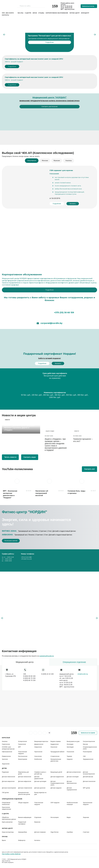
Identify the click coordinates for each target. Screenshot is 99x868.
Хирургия (70, 759)
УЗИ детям (5, 793)
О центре (28, 13)
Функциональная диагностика (56, 760)
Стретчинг (86, 832)
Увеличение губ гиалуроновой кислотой (42, 493)
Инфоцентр (85, 13)
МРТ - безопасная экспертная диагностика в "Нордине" (10, 494)
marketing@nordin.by (47, 656)
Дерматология (39, 744)
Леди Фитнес (55, 832)
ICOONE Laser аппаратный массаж (8, 748)
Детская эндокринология (72, 789)
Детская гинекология (25, 777)
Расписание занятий (11, 541)
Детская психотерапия (9, 788)
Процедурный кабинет (57, 752)
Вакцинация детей (56, 772)
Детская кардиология (57, 777)
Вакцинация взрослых (41, 741)
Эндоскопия (6, 764)
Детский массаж (88, 777)
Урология (5, 759)
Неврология (38, 747)
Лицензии (86, 817)
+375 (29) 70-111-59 (26, 559)
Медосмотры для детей (23, 773)
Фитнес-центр (75, 13)
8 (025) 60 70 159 (29, 678)
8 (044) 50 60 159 (29, 676)
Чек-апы (20, 13)
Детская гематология (8, 777)
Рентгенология (23, 756)
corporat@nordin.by (50, 323)
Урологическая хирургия (88, 804)
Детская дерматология (39, 778)
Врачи (35, 13)
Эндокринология (88, 759)
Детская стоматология (25, 788)
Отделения (38, 817)
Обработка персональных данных (9, 818)
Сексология (38, 756)
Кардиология (55, 744)
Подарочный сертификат (22, 823)
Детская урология (40, 788)
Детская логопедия (73, 777)
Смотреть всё (89, 469)
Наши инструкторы (8, 832)
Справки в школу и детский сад (40, 773)
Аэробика (70, 832)
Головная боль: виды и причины (77, 492)
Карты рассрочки (7, 822)
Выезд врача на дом (73, 741)
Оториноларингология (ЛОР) (90, 748)
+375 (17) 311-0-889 (26, 557)
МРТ (19, 747)
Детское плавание (40, 832)
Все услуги (10, 13)
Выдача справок (56, 741)
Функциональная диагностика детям (24, 793)
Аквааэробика (22, 832)
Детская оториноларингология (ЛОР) (57, 783)
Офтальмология (7, 752)
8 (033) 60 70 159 (29, 680)
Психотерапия (87, 752)
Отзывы (41, 13)
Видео (69, 817)
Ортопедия (70, 747)
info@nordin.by (83, 674)
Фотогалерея (55, 817)
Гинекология (22, 744)
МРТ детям (86, 788)
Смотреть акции (30, 457)
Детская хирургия (56, 788)
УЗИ (84, 756)
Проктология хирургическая (6, 808)
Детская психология (89, 781)
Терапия (69, 756)
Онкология (54, 747)
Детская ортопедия (40, 781)
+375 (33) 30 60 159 (50, 312)
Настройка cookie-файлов (11, 854)
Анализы (5, 741)
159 (25, 674)
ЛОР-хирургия (55, 803)
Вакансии (37, 822)
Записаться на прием (89, 6)
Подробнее (12, 66)
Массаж (85, 744)
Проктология (38, 752)
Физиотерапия (23, 759)
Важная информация (25, 817)
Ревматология (6, 756)
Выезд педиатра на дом (40, 793)
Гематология (6, 744)
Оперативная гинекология (6, 804)
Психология (70, 752)
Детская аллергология (74, 772)
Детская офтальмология (72, 782)
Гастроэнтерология (89, 741)
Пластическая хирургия (22, 753)
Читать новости (10, 457)
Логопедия (70, 744)
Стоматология (55, 756)
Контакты (5, 15)
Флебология (38, 759)
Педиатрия (5, 772)
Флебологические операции (72, 804)
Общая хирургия (23, 803)
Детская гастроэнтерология (89, 773)
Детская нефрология (25, 781)
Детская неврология (8, 781)
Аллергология (22, 741)
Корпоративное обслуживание (57, 13)
